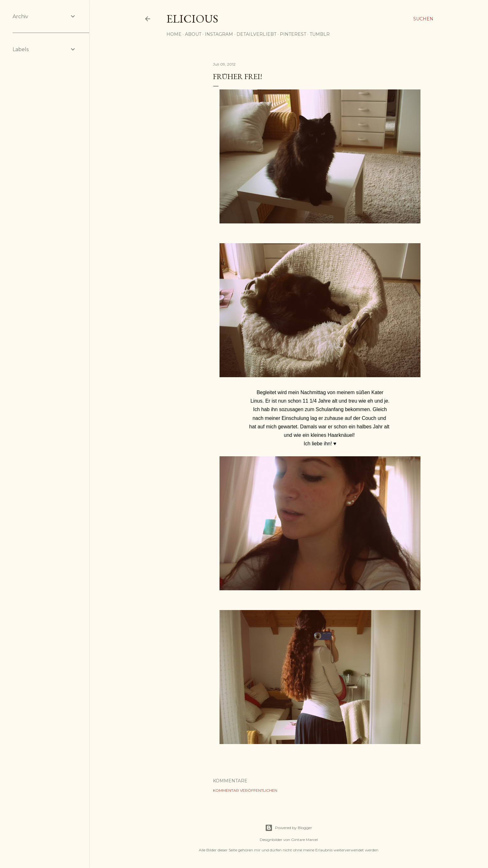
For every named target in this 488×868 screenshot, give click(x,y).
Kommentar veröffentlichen (245, 790)
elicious (192, 19)
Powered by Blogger (289, 828)
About (193, 34)
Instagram (219, 34)
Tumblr (320, 34)
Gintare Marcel (304, 840)
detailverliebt (256, 34)
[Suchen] (423, 19)
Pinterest (293, 34)
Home (174, 34)
